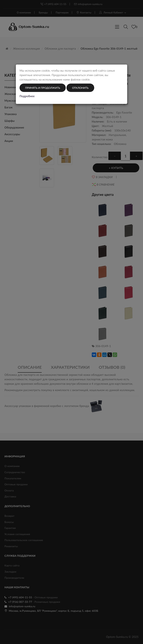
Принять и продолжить (43, 88)
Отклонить (80, 88)
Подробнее (27, 96)
